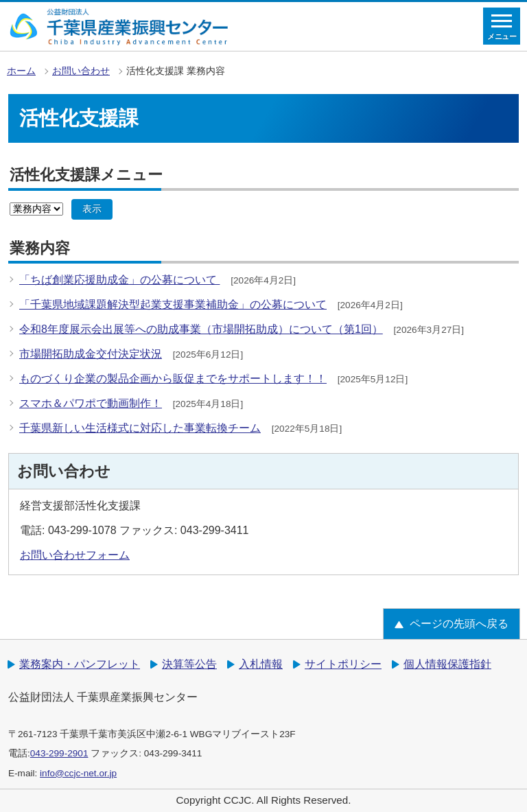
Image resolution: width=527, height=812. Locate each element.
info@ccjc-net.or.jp (78, 773)
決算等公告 (189, 664)
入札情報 (261, 664)
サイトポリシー (343, 664)
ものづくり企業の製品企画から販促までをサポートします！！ (173, 379)
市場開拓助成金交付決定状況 (91, 354)
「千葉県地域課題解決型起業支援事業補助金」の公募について (173, 304)
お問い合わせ (81, 71)
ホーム (21, 71)
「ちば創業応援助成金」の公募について (119, 280)
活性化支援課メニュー (86, 175)
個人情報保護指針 (447, 664)
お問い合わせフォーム (75, 555)
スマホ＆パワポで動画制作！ (91, 403)
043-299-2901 (59, 753)
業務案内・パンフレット (80, 664)
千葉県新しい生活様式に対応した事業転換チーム (140, 428)
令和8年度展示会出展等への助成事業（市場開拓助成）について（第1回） (201, 329)
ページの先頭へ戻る (459, 624)
